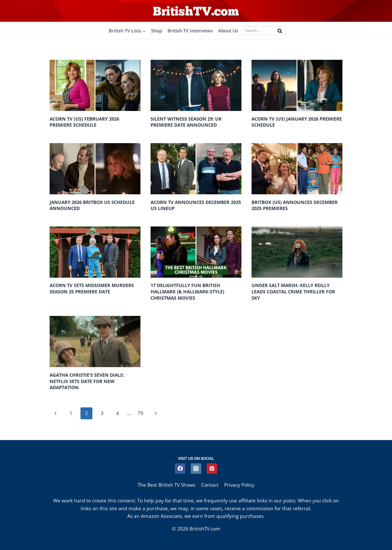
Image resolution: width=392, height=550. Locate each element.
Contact (210, 485)
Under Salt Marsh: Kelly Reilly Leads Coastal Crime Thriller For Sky (293, 292)
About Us (228, 31)
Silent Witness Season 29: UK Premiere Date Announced (186, 122)
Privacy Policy (239, 485)
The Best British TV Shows (167, 485)
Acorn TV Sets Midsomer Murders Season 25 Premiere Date (92, 289)
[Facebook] (180, 469)
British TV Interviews (190, 31)
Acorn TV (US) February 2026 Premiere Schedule (84, 122)
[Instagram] (196, 469)
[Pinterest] (212, 469)
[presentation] (95, 85)
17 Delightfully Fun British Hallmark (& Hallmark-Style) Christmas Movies (187, 292)
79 (141, 414)
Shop (157, 31)
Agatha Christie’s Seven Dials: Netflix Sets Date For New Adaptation (87, 381)
